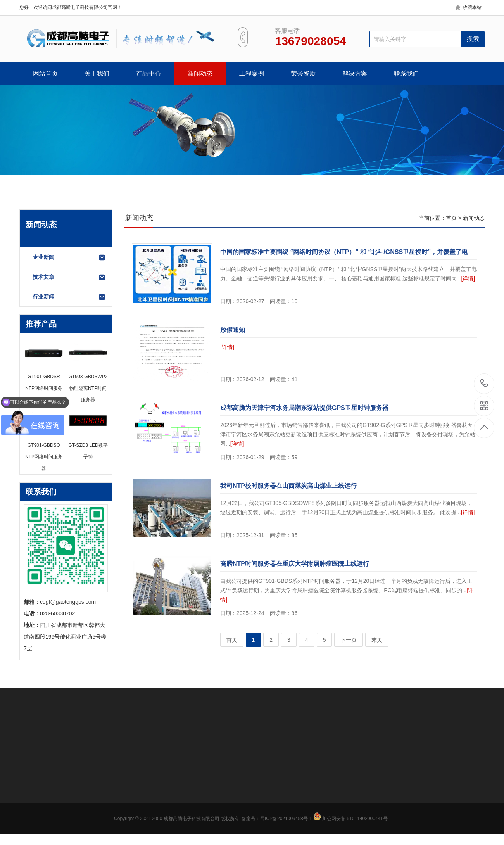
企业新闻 (69, 257)
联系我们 (406, 73)
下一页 (349, 640)
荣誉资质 (303, 73)
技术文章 (69, 277)
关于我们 (97, 73)
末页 (377, 640)
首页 (451, 218)
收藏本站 (472, 7)
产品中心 (148, 73)
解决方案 (355, 73)
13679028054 (484, 383)
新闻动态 (200, 73)
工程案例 (252, 73)
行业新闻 (69, 297)
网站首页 (45, 73)
